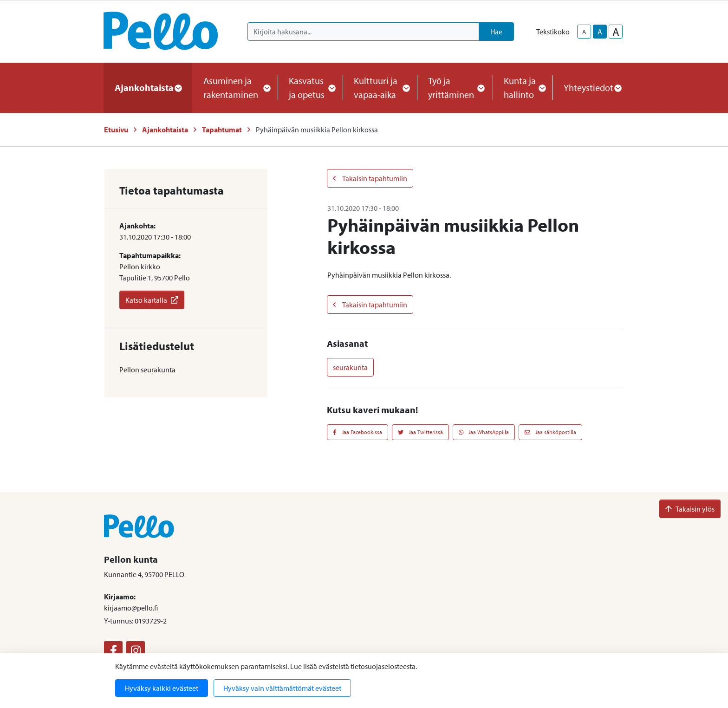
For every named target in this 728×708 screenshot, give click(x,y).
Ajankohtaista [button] (148, 88)
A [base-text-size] (600, 32)
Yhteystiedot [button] (592, 88)
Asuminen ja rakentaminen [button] (235, 88)
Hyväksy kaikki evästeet (162, 688)
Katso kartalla (152, 300)
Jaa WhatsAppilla (484, 432)
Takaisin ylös (690, 509)
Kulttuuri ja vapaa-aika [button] (380, 88)
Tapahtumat (222, 130)
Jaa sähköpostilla (550, 432)
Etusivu (116, 130)
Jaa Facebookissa (357, 432)
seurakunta (350, 367)
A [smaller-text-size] (584, 32)
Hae (496, 32)
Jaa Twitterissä (420, 432)
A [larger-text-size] (616, 32)
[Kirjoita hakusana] (363, 32)
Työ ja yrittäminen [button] (455, 88)
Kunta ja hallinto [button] (523, 88)
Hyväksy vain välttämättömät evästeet (282, 688)
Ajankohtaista (165, 130)
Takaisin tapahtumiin (370, 178)
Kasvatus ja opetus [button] (310, 88)
